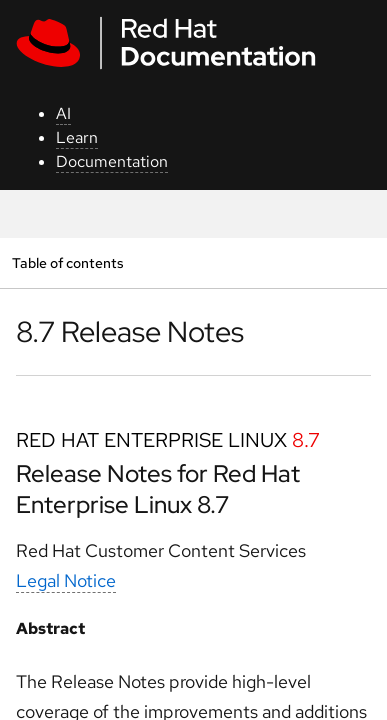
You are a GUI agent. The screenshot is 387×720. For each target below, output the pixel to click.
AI (63, 113)
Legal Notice (66, 580)
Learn (77, 137)
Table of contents (67, 262)
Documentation (112, 161)
